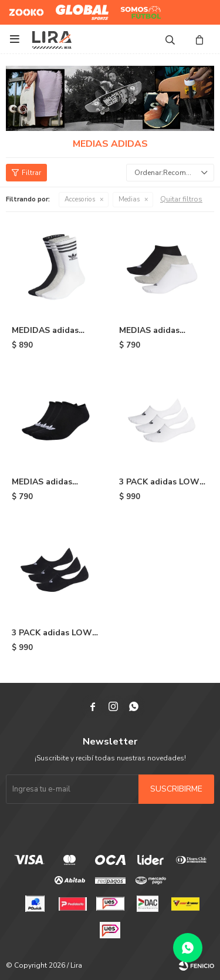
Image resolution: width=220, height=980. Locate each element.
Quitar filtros (181, 199)
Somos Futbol (132, 12)
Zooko (20, 8)
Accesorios (80, 199)
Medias (129, 199)
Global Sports (79, 8)
